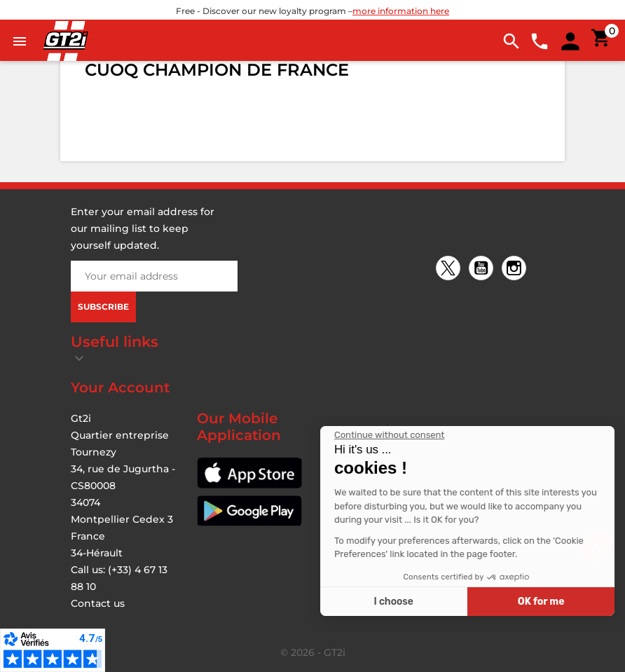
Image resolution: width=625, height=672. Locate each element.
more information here (401, 11)
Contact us (98, 603)
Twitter (450, 269)
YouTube (483, 269)
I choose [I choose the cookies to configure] (510, 602)
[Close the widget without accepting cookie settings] (506, 435)
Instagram (516, 269)
